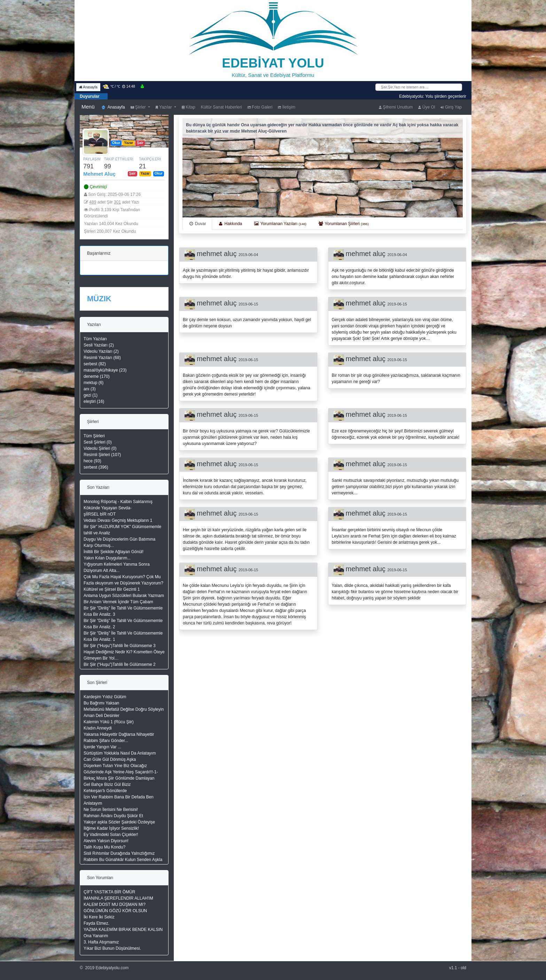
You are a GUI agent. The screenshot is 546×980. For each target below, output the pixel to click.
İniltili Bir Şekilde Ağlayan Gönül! (114, 552)
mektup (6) (93, 383)
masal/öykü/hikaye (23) (105, 370)
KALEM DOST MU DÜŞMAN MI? (115, 905)
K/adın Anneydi (98, 728)
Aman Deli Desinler (102, 716)
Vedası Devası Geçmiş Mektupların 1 (118, 520)
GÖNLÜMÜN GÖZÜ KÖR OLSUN (115, 911)
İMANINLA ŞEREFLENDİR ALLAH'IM (118, 898)
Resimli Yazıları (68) (102, 358)
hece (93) (92, 461)
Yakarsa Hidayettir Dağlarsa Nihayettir (119, 734)
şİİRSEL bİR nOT (100, 514)
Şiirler (139, 107)
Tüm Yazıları (95, 339)
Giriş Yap (451, 107)
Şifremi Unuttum (396, 107)
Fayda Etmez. (96, 923)
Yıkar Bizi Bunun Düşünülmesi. (112, 948)
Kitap (189, 107)
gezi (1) (91, 395)
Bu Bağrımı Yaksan (101, 703)
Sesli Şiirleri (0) (98, 442)
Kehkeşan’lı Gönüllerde (105, 791)
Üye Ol (427, 107)
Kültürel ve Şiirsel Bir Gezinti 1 (112, 589)
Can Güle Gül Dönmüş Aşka (110, 759)
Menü (88, 107)
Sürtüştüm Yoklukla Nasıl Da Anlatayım (120, 753)
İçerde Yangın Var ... (102, 747)
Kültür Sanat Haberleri (221, 107)
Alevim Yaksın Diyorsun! (106, 841)
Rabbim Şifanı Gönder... (106, 741)
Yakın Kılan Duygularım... (107, 558)
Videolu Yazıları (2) (101, 351)
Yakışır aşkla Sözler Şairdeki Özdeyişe (119, 822)
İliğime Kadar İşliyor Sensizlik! (111, 828)
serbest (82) (95, 364)
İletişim (287, 107)
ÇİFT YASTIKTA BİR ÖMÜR (109, 892)
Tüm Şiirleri (94, 436)
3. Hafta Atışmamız (101, 942)
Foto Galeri (260, 107)
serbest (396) (96, 467)
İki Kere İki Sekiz (99, 917)
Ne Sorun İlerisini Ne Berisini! (111, 810)
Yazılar (164, 107)
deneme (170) (97, 376)
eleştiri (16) (94, 401)
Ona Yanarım (96, 936)
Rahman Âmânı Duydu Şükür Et (113, 816)
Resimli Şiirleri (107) (102, 455)
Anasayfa (88, 87)
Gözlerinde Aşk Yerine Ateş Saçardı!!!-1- (121, 772)
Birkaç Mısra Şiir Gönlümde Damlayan (119, 778)
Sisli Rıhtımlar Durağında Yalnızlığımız (119, 853)
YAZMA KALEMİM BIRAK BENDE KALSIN (123, 930)
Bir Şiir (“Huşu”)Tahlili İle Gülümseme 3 (120, 646)
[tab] (197, 224)
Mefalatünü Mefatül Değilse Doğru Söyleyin (124, 709)
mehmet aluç (218, 254)
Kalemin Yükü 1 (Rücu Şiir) (109, 722)
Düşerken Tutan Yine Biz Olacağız (115, 766)
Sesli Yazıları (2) (99, 345)
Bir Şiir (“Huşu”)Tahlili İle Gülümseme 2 (120, 664)
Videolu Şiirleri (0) (100, 448)
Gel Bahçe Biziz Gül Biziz (107, 784)
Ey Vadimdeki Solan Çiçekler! (111, 835)
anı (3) (90, 389)
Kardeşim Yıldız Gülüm (105, 697)
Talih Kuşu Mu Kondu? (104, 847)
